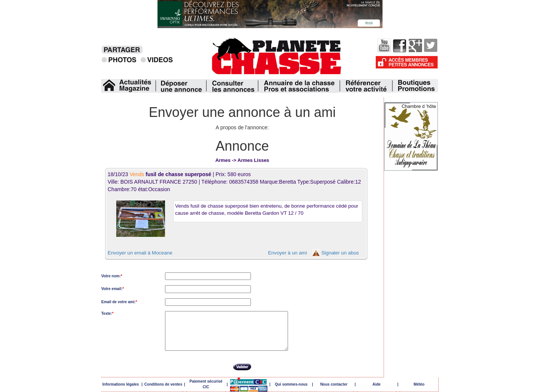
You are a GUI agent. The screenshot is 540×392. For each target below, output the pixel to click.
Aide (376, 384)
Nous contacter (334, 384)
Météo (419, 384)
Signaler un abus (340, 253)
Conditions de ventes (163, 384)
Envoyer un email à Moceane (140, 253)
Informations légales (121, 384)
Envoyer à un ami (288, 253)
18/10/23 (160, 174)
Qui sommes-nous (291, 384)
